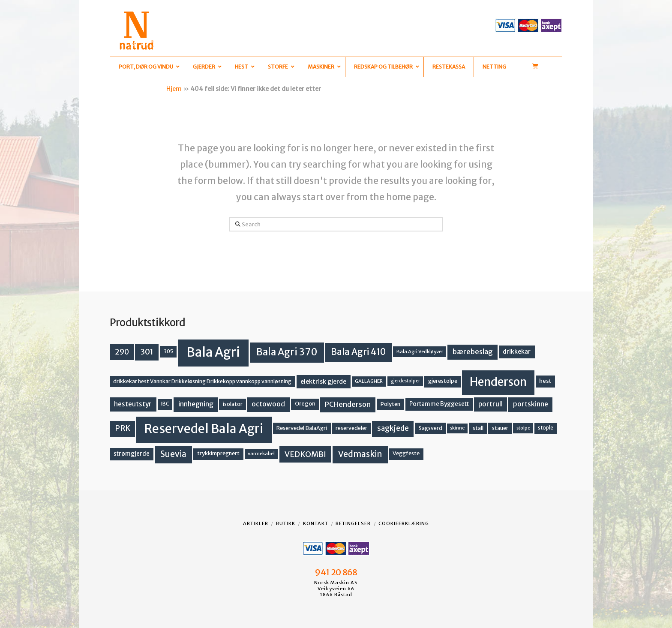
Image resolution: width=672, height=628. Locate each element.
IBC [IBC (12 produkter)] (165, 404)
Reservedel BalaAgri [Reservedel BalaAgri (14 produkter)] (302, 428)
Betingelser (353, 523)
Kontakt (316, 523)
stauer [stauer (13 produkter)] (500, 428)
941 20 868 (336, 572)
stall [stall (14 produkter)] (478, 428)
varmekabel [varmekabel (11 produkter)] (261, 454)
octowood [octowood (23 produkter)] (268, 404)
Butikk (286, 523)
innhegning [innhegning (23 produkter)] (196, 404)
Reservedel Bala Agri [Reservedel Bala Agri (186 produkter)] (204, 429)
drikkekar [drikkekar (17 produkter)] (517, 352)
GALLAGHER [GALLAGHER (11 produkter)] (369, 381)
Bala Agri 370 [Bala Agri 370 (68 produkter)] (287, 352)
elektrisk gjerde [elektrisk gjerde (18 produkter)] (323, 382)
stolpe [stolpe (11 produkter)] (523, 428)
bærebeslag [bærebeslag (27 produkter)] (473, 352)
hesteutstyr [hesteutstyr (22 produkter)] (133, 404)
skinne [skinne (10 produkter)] (457, 428)
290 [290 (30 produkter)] (122, 352)
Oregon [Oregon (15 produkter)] (305, 404)
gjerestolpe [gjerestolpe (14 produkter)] (443, 381)
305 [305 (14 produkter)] (168, 351)
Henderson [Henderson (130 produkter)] (498, 382)
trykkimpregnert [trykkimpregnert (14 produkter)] (218, 453)
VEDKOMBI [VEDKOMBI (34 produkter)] (305, 454)
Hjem (174, 89)
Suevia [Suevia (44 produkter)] (173, 454)
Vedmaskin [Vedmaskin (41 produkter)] (360, 454)
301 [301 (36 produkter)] (147, 352)
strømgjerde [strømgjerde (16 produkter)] (132, 454)
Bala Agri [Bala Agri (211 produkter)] (213, 352)
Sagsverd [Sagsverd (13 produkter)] (430, 428)
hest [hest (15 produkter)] (545, 381)
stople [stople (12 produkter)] (546, 428)
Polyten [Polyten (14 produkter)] (390, 404)
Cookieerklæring (404, 523)
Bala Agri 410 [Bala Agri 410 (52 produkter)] (358, 352)
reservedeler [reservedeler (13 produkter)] (351, 428)
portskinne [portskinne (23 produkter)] (531, 404)
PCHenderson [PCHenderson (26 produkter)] (348, 404)
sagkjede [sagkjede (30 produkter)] (393, 428)
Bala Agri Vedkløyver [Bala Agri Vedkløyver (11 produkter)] (420, 352)
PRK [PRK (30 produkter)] (123, 428)
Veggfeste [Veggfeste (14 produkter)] (406, 453)
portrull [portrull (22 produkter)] (490, 404)
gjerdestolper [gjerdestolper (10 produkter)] (405, 381)
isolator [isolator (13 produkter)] (233, 404)
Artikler (256, 523)
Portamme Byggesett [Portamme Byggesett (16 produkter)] (439, 404)
